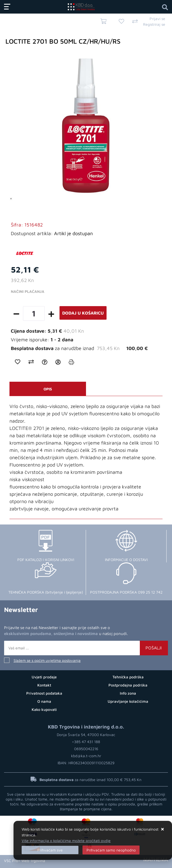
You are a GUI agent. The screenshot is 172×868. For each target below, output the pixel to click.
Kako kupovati (44, 709)
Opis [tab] (48, 389)
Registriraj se (154, 24)
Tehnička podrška (128, 677)
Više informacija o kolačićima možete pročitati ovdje (66, 841)
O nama (44, 701)
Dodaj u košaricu (83, 313)
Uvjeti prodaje (44, 677)
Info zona (128, 693)
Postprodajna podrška (128, 685)
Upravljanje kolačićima (128, 701)
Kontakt (44, 685)
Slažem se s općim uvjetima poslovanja (47, 660)
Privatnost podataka (44, 693)
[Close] (50, 850)
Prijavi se (157, 19)
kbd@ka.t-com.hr (86, 756)
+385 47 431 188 (86, 742)
